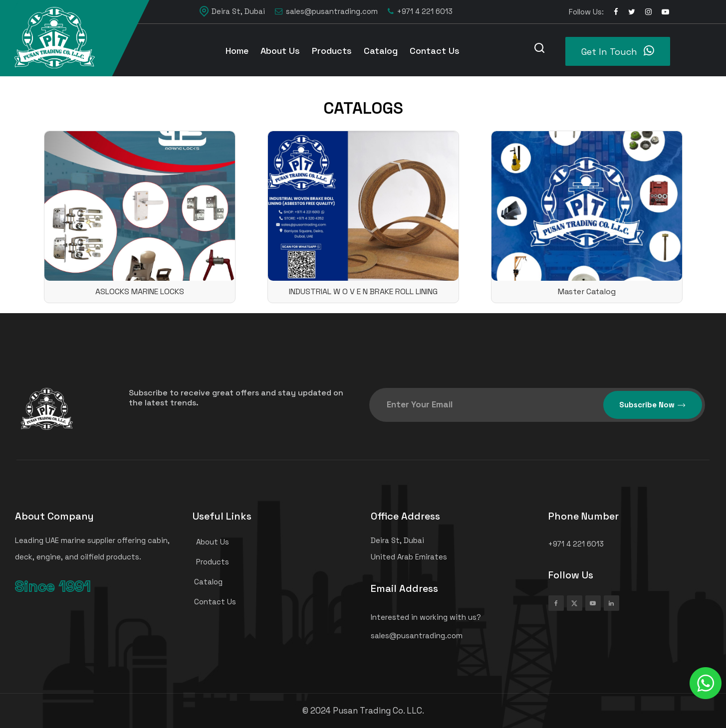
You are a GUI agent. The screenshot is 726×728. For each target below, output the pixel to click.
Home (237, 51)
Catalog (381, 51)
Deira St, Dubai (232, 11)
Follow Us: (586, 12)
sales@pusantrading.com (326, 12)
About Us (280, 51)
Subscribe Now (653, 405)
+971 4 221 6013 (420, 12)
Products (332, 51)
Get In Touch (618, 51)
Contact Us (435, 51)
